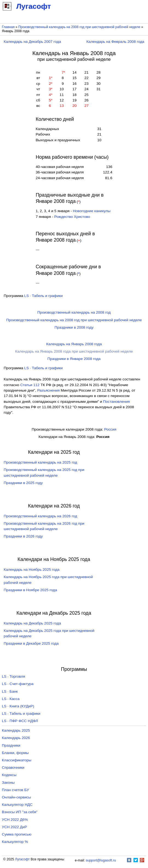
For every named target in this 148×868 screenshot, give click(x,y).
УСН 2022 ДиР (14, 827)
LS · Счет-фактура (18, 684)
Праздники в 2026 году (23, 536)
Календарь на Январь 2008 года (74, 344)
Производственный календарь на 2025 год (40, 462)
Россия (110, 429)
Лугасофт (22, 859)
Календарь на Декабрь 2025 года (32, 623)
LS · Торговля (14, 676)
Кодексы (9, 775)
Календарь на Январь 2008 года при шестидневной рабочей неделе (74, 351)
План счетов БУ (15, 790)
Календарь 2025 (16, 730)
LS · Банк (10, 691)
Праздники (11, 745)
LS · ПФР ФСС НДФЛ (20, 721)
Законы (8, 783)
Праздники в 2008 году (74, 327)
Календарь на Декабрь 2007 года (32, 42)
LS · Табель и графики (44, 296)
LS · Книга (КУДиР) (18, 706)
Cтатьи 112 (30, 385)
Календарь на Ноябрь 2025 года (32, 570)
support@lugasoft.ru (101, 860)
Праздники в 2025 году (23, 483)
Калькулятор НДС (17, 805)
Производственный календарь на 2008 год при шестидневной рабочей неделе (79, 27)
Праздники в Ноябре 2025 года (31, 590)
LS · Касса (11, 699)
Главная (8, 27)
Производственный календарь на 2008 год (74, 312)
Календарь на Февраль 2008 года (115, 42)
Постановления (117, 402)
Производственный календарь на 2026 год (40, 516)
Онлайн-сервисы (17, 797)
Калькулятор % (15, 842)
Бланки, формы (15, 753)
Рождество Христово (72, 217)
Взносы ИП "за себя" (20, 812)
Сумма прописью (17, 834)
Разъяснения (48, 390)
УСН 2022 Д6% (15, 820)
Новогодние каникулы (92, 211)
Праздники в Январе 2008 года (74, 359)
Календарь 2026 (16, 738)
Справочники (13, 768)
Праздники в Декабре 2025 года (31, 643)
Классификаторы (17, 760)
